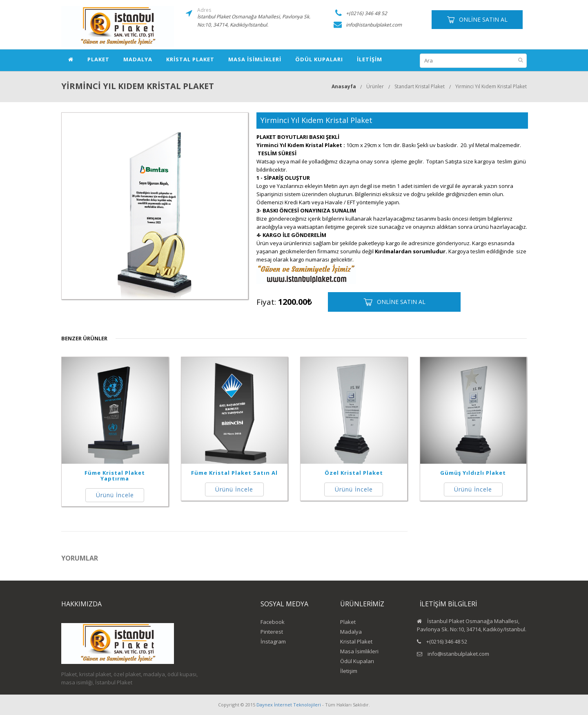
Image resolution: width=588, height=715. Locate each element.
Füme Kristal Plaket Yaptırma (115, 476)
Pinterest (272, 632)
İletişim (370, 59)
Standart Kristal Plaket (420, 86)
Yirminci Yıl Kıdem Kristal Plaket (491, 86)
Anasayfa (344, 86)
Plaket (98, 59)
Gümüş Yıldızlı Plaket (473, 473)
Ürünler (375, 86)
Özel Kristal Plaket (354, 473)
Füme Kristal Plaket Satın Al (234, 473)
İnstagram (273, 641)
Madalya (138, 59)
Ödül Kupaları (319, 59)
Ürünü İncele (115, 495)
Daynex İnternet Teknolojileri (289, 705)
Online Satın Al (477, 20)
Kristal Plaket (190, 59)
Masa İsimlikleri (255, 59)
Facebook (273, 622)
